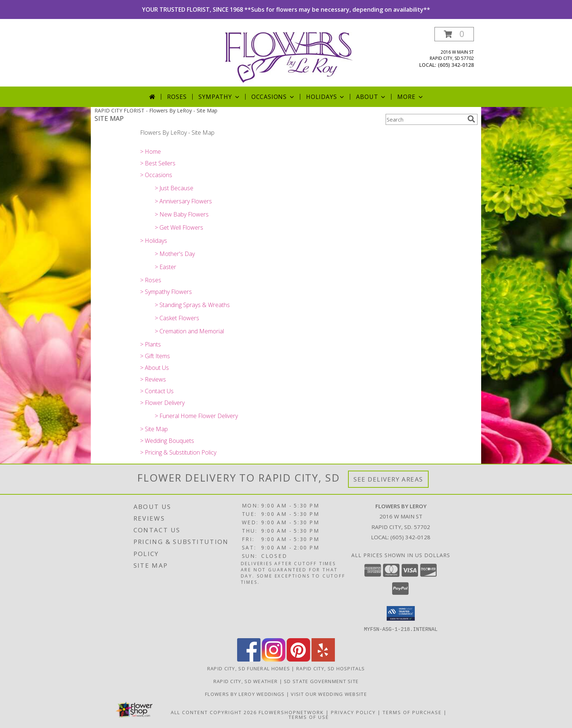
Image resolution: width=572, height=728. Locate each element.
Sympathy (219, 97)
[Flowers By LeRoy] (289, 57)
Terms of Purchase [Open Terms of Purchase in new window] (412, 712)
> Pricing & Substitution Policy (178, 452)
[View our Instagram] (274, 659)
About (371, 97)
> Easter (165, 267)
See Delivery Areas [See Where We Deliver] (388, 479)
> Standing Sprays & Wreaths (192, 305)
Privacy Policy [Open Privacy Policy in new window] (353, 712)
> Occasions (156, 175)
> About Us (154, 368)
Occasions (273, 97)
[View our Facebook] (249, 659)
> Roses (151, 280)
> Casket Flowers (177, 318)
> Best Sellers (158, 163)
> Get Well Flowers (179, 227)
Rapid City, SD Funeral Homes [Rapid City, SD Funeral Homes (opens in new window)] (249, 668)
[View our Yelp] (323, 659)
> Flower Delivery (162, 403)
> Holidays (154, 241)
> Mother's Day (175, 254)
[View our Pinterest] (298, 659)
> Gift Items (155, 356)
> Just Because (174, 188)
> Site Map (154, 429)
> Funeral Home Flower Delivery (196, 416)
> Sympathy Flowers (166, 292)
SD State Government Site (321, 681)
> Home (150, 152)
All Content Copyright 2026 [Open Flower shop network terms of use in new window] (214, 712)
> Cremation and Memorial (189, 331)
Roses (177, 97)
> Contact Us (157, 391)
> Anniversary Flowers (183, 201)
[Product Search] (425, 119)
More (411, 97)
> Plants (150, 344)
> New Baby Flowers (182, 214)
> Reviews (153, 379)
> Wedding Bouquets (167, 441)
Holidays (326, 97)
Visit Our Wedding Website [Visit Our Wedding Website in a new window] (329, 694)
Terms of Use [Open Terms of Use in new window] (309, 717)
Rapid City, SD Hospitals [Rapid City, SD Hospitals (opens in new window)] (331, 668)
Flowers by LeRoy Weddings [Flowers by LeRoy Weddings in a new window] (246, 694)
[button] (454, 34)
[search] (471, 119)
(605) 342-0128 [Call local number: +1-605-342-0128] (456, 65)
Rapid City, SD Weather (246, 681)
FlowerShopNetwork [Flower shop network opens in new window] (291, 712)
